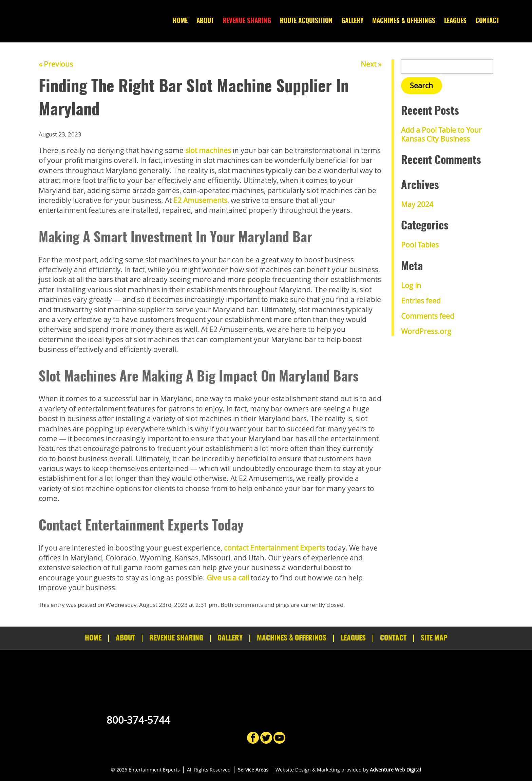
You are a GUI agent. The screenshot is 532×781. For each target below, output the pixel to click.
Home (180, 21)
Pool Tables (420, 245)
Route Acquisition (306, 21)
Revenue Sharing (247, 21)
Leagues (455, 21)
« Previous (56, 64)
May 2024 (417, 204)
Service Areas (253, 770)
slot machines (208, 150)
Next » (371, 64)
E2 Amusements (200, 200)
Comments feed (428, 316)
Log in (411, 285)
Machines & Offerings (404, 21)
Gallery (352, 21)
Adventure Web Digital (395, 770)
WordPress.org (426, 331)
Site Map (434, 638)
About (205, 21)
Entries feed (421, 301)
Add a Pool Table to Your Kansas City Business (441, 134)
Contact (487, 21)
